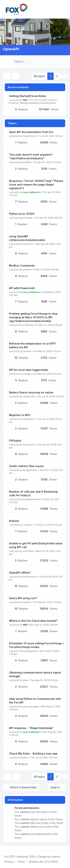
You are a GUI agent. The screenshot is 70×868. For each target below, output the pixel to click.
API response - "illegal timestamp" (31, 728)
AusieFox (28, 244)
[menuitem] (9, 862)
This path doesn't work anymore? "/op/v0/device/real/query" (31, 156)
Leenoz (56, 857)
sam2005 (28, 551)
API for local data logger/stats (29, 370)
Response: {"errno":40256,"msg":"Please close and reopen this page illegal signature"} (36, 184)
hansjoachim (30, 577)
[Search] (57, 62)
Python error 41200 (22, 214)
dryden (27, 602)
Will (25, 100)
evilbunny (28, 325)
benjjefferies (30, 470)
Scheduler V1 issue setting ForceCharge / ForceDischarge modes (36, 645)
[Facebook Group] (4, 848)
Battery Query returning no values (31, 392)
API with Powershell (22, 288)
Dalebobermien (31, 499)
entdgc (27, 374)
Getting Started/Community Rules (38, 103)
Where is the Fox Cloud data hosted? (33, 621)
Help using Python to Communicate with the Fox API (35, 701)
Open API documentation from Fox (31, 132)
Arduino (14, 521)
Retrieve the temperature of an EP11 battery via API (32, 345)
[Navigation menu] (7, 62)
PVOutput (15, 441)
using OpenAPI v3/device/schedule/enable (27, 238)
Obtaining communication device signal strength (35, 674)
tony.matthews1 (32, 192)
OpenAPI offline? (20, 573)
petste (27, 270)
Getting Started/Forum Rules (28, 96)
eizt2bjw (28, 218)
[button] (64, 76)
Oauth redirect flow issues (26, 466)
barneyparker (30, 651)
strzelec (27, 525)
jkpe (25, 680)
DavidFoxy (29, 136)
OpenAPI (11, 49)
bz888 (27, 162)
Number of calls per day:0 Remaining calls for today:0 (33, 493)
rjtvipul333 (29, 396)
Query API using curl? (23, 598)
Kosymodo (29, 445)
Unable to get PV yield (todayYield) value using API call (36, 545)
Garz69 (27, 351)
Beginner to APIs (20, 415)
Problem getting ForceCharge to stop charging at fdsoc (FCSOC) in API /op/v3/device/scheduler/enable (33, 317)
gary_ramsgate (31, 706)
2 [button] (57, 76)
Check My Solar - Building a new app (33, 753)
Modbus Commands (22, 265)
